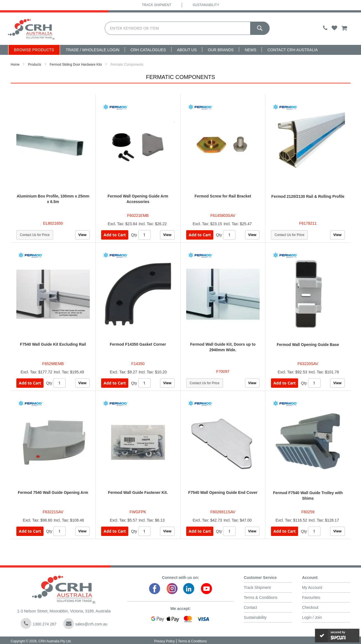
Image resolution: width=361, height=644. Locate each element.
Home (15, 65)
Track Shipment (157, 5)
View (82, 235)
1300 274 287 (39, 623)
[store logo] (31, 29)
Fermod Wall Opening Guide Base (308, 345)
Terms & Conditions (261, 597)
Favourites (311, 597)
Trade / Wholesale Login (93, 50)
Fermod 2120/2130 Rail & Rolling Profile (308, 196)
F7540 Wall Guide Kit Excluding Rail (53, 344)
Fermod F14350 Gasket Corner (138, 344)
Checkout (310, 607)
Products (34, 65)
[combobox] (187, 28)
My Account (312, 587)
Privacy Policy (164, 641)
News (250, 50)
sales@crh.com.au (85, 624)
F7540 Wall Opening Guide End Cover (223, 492)
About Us (187, 50)
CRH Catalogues (148, 50)
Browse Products (34, 50)
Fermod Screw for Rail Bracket (223, 196)
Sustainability (206, 5)
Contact (250, 607)
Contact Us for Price (35, 235)
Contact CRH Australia (293, 50)
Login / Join (312, 617)
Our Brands (221, 50)
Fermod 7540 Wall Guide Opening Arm (53, 492)
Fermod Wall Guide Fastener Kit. (138, 492)
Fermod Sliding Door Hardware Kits (76, 65)
